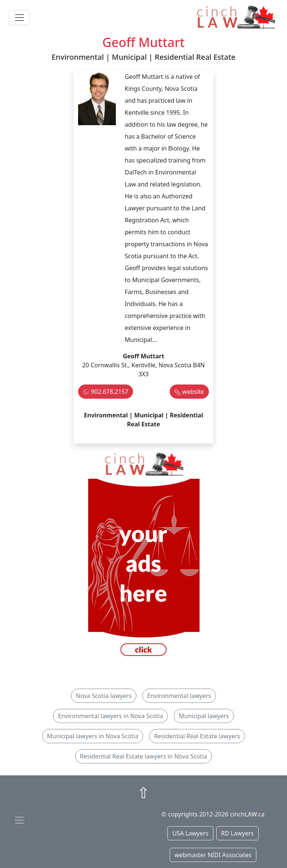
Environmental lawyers (179, 696)
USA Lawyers (190, 833)
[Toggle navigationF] (19, 820)
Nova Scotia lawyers (104, 696)
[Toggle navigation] (19, 18)
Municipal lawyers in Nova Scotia (93, 736)
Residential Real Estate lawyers (197, 736)
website (193, 392)
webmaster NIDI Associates (213, 855)
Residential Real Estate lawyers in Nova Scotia (143, 756)
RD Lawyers (237, 833)
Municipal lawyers (204, 716)
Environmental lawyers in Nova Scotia (110, 716)
